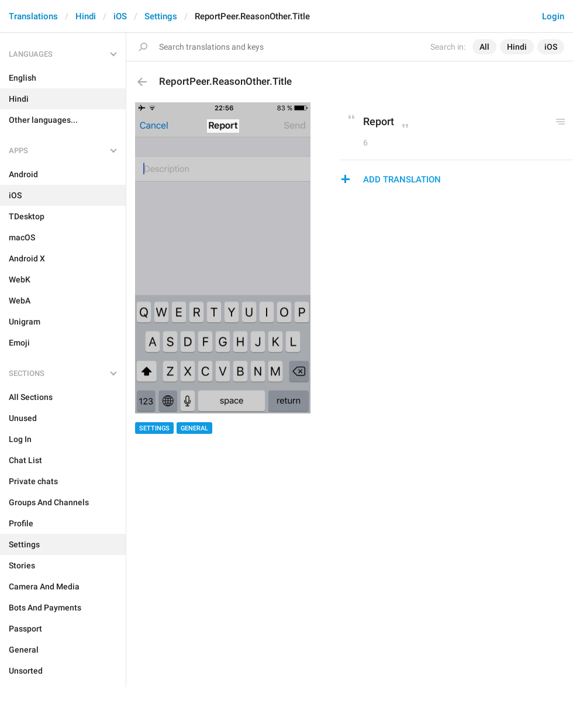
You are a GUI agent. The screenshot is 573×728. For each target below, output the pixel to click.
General (194, 428)
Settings (161, 16)
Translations (33, 16)
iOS (120, 16)
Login (553, 16)
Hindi (86, 16)
